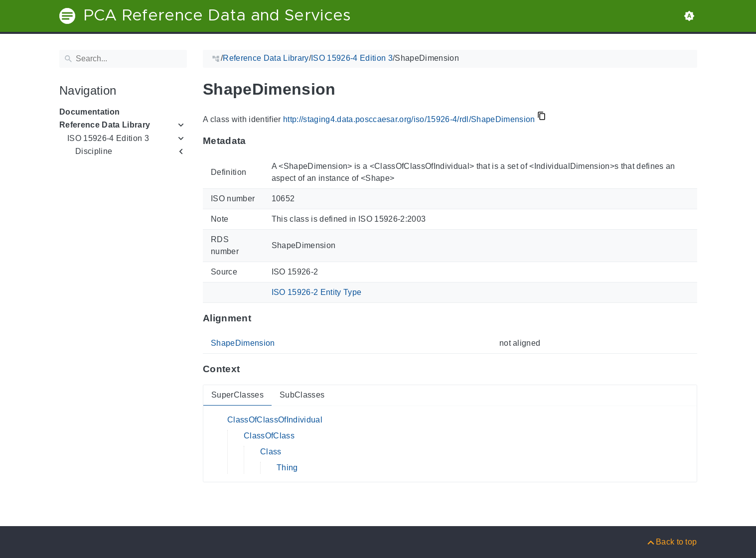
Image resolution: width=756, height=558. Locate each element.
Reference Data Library (105, 125)
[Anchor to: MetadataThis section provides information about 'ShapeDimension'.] (255, 141)
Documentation (89, 112)
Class (271, 452)
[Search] (123, 59)
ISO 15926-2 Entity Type (316, 292)
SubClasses (302, 395)
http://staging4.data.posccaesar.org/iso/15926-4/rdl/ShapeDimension (409, 119)
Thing (287, 468)
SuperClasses (237, 395)
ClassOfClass (269, 436)
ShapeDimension (243, 343)
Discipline (94, 151)
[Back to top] (672, 542)
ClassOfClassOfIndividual (275, 420)
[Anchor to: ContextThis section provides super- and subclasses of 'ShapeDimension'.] (249, 369)
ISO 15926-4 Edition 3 (108, 138)
